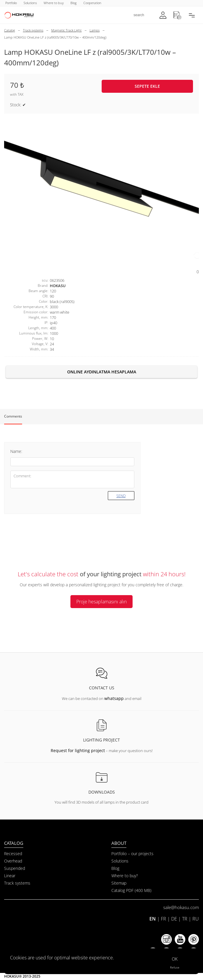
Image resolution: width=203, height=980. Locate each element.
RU (196, 919)
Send (121, 496)
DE (174, 919)
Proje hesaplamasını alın (101, 602)
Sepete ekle (147, 86)
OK (175, 959)
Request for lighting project (78, 750)
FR (164, 919)
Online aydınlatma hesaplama (102, 372)
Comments (13, 416)
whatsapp (114, 698)
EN (153, 919)
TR (185, 919)
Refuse (175, 967)
